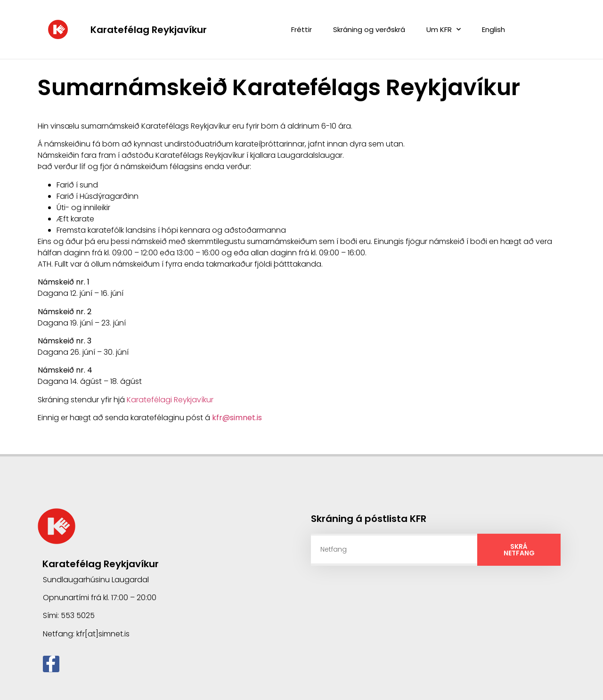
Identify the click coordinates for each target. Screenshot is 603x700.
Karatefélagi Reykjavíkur (170, 399)
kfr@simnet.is (237, 417)
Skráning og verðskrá (369, 29)
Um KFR (444, 29)
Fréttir (301, 29)
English (493, 29)
